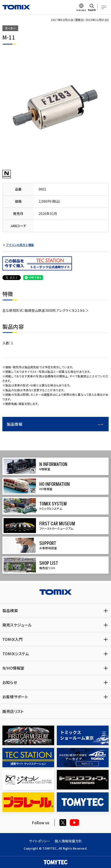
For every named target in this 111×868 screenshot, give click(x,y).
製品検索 (10, 610)
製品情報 (55, 424)
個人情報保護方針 (68, 841)
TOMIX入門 (12, 639)
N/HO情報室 (13, 668)
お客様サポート (15, 697)
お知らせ (10, 682)
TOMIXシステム (16, 654)
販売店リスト (13, 711)
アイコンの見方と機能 (20, 245)
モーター (10, 28)
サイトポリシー (40, 841)
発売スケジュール (17, 625)
